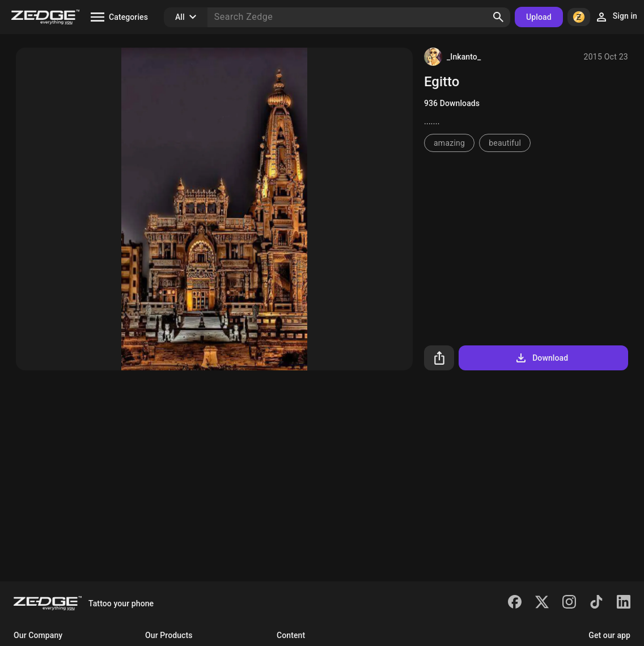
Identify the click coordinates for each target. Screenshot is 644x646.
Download (541, 358)
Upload (539, 17)
